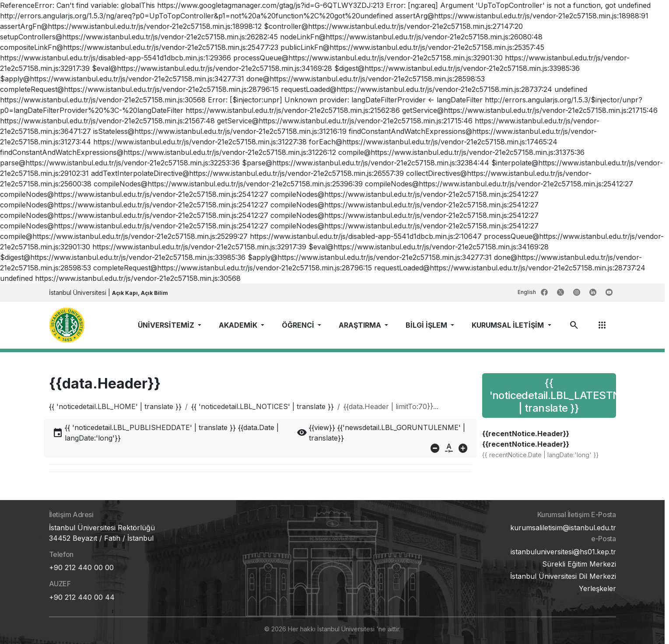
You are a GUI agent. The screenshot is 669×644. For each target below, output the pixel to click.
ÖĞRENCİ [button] (299, 325)
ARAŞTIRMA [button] (361, 325)
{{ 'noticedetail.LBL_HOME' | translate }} (115, 406)
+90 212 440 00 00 (81, 567)
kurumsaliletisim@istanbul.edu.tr (563, 528)
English (527, 292)
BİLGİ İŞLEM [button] (427, 325)
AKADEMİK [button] (239, 325)
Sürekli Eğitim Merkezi (579, 564)
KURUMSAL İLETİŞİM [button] (509, 325)
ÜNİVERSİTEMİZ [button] (167, 325)
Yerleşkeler (597, 588)
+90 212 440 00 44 (82, 597)
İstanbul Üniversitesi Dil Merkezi (563, 576)
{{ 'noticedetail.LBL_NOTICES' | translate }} (263, 406)
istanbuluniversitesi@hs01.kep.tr (563, 552)
